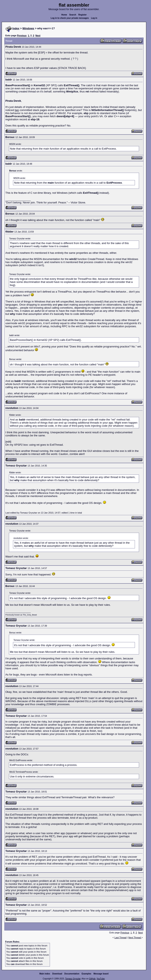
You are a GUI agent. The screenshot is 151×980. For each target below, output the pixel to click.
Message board (101, 974)
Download (57, 974)
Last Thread (121, 937)
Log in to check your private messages (70, 18)
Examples (87, 974)
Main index (45, 974)
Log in (94, 18)
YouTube (101, 979)
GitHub (92, 979)
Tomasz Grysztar (73, 979)
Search (73, 15)
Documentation (72, 974)
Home (64, 15)
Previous (22, 35)
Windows (28, 28)
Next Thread (135, 937)
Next (38, 35)
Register (83, 15)
